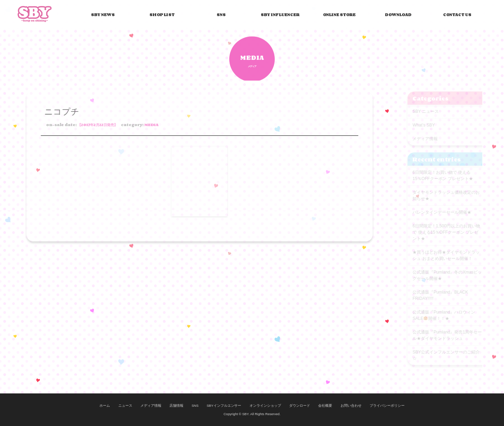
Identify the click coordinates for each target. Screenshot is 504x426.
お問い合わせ (351, 406)
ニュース (125, 406)
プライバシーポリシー (387, 406)
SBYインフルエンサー (224, 406)
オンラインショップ (265, 406)
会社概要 (325, 406)
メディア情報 (151, 406)
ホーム (105, 406)
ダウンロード (300, 406)
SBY (35, 14)
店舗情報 (176, 406)
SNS (195, 406)
